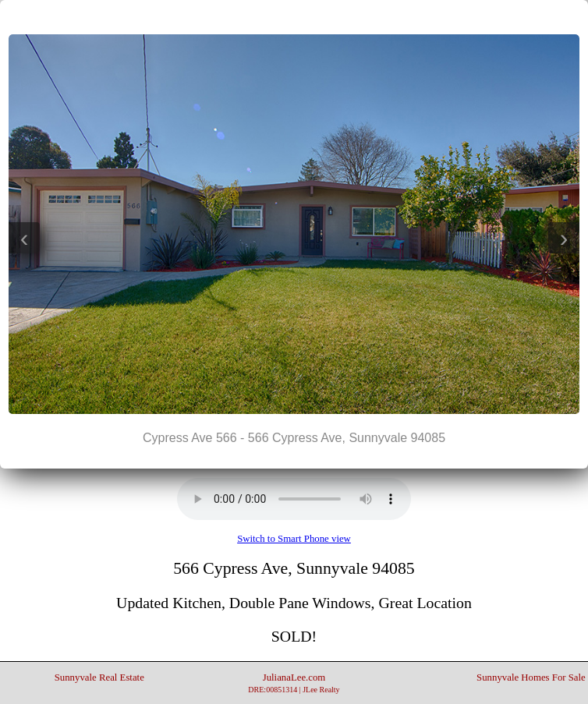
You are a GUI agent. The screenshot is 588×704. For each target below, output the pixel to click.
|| (294, 16)
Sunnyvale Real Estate (99, 677)
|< (263, 16)
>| (325, 16)
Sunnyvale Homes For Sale (531, 677)
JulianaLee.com (294, 683)
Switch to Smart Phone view (294, 539)
